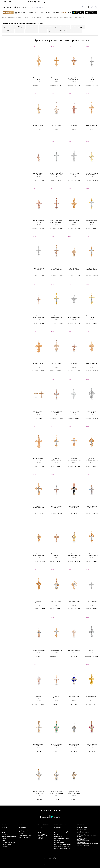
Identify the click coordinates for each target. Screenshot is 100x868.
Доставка (41, 830)
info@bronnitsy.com (82, 834)
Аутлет (64, 13)
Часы (4, 841)
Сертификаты (55, 13)
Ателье (21, 833)
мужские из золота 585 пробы (57, 31)
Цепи (4, 832)
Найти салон (59, 843)
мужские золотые (32, 27)
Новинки (41, 13)
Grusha (31, 13)
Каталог (7, 13)
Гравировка (23, 828)
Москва (7, 2)
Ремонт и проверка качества (25, 831)
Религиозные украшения (6, 846)
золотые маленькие (31, 31)
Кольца (4, 828)
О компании (88, 2)
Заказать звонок (49, 2)
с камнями (43, 31)
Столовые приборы (9, 843)
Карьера (57, 834)
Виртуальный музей (61, 832)
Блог (70, 13)
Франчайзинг (59, 836)
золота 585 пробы (8, 31)
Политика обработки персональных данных (62, 848)
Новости (58, 828)
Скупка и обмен (24, 838)
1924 (36, 13)
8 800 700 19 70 (82, 828)
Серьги (4, 830)
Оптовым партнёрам (62, 839)
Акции (48, 13)
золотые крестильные (75, 31)
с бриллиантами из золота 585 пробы (14, 27)
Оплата (40, 832)
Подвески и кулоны (9, 836)
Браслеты (5, 834)
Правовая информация (62, 845)
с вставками (19, 31)
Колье (4, 839)
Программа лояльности (42, 835)
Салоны (96, 2)
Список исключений (42, 838)
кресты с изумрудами (78, 27)
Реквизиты (58, 841)
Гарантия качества (25, 836)
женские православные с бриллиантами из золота (54, 27)
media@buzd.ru (81, 842)
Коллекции (20, 13)
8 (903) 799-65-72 (82, 831)
